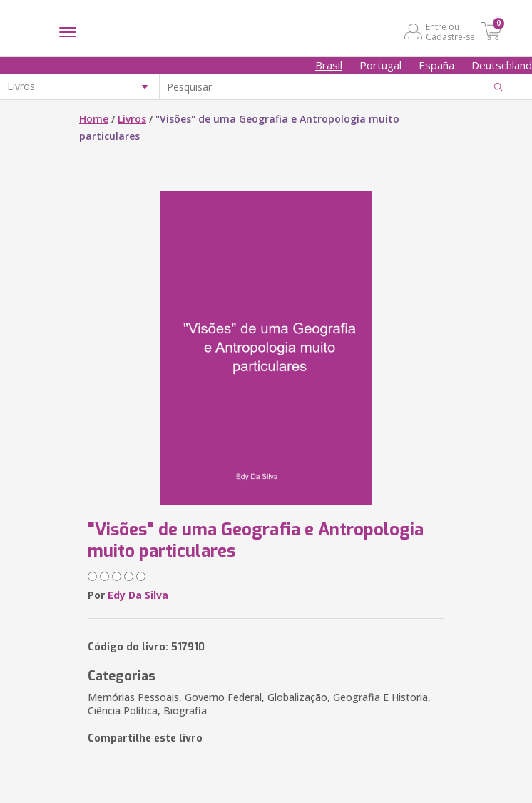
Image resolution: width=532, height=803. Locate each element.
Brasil (329, 65)
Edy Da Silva (138, 595)
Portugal (380, 65)
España (436, 65)
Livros (132, 119)
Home (94, 119)
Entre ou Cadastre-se (450, 31)
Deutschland (502, 65)
